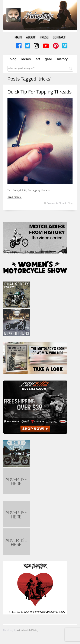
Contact (59, 37)
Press (44, 37)
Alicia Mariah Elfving (28, 630)
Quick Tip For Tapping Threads (39, 92)
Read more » (15, 197)
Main (18, 37)
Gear (48, 59)
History (62, 59)
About (31, 37)
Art (38, 59)
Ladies (26, 59)
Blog (13, 59)
